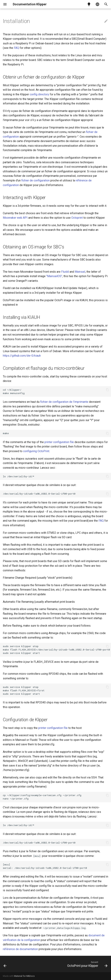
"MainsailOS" (54, 276)
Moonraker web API (15, 218)
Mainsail (80, 272)
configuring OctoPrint (36, 451)
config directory (39, 94)
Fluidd (65, 272)
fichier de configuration (35, 180)
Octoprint (77, 218)
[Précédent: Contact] (5, 964)
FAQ (16, 48)
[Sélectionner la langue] (97, 4)
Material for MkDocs (24, 976)
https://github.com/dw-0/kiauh (22, 356)
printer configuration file (59, 442)
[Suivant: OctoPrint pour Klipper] (87, 964)
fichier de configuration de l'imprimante (64, 402)
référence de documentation (21, 949)
